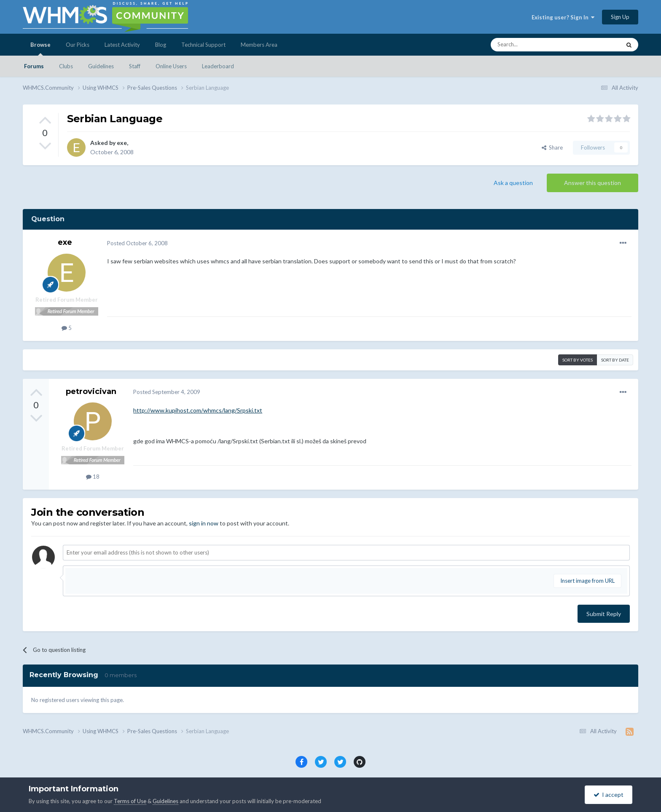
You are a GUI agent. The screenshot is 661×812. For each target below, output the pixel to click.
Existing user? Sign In (563, 17)
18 (93, 477)
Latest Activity (122, 45)
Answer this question (592, 183)
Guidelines (101, 66)
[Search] (547, 45)
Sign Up (620, 17)
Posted (137, 243)
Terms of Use (130, 801)
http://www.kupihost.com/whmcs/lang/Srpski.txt (198, 410)
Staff (135, 66)
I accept (609, 795)
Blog (161, 45)
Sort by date (615, 360)
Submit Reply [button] (604, 614)
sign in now (204, 523)
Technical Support (203, 45)
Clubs (66, 66)
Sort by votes (578, 360)
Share (552, 147)
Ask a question (513, 183)
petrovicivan (91, 391)
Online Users (171, 66)
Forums (34, 66)
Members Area (259, 45)
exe (122, 143)
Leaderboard (218, 66)
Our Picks (78, 45)
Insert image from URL (587, 581)
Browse (40, 48)
